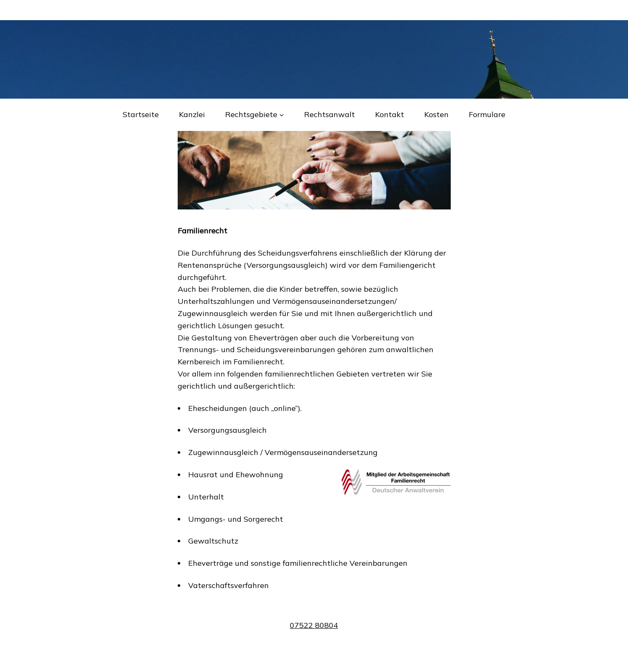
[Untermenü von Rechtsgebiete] (282, 115)
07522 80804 (314, 625)
